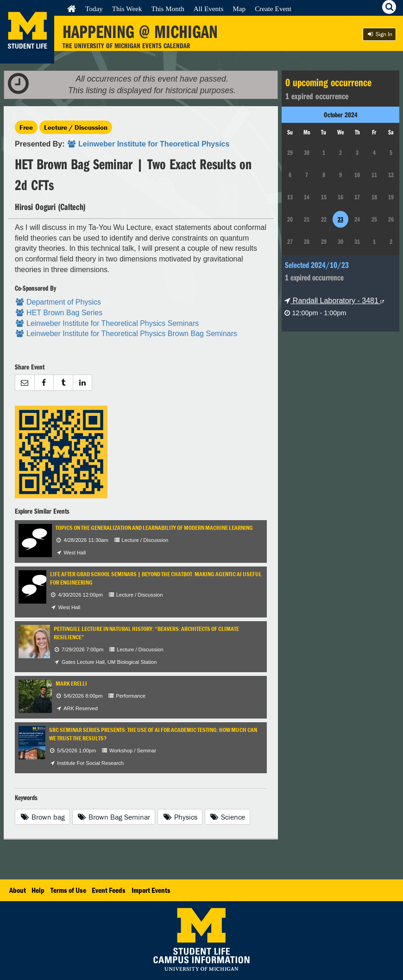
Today (94, 9)
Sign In (379, 34)
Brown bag (42, 817)
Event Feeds (109, 890)
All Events (209, 9)
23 (340, 219)
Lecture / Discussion (76, 127)
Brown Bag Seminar (114, 817)
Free (26, 127)
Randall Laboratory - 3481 (334, 301)
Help (38, 890)
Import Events (151, 890)
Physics (180, 817)
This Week (127, 9)
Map (239, 9)
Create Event (273, 9)
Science (228, 817)
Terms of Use (68, 890)
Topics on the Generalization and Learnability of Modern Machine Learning (154, 528)
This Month (167, 9)
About (18, 890)
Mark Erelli (71, 684)
